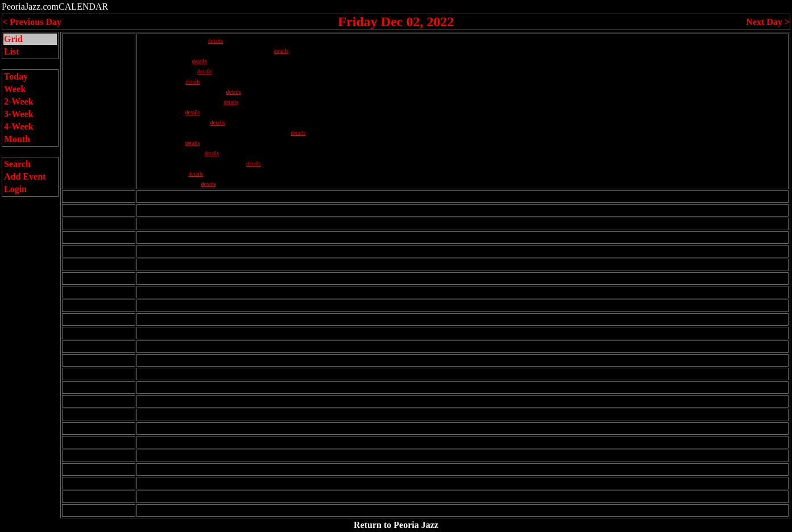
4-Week (19, 126)
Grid (13, 39)
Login (15, 189)
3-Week (19, 114)
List (12, 51)
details (215, 41)
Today (16, 76)
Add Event (25, 176)
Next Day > (768, 22)
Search (17, 164)
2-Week (19, 101)
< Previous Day (32, 22)
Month (17, 139)
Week (15, 89)
